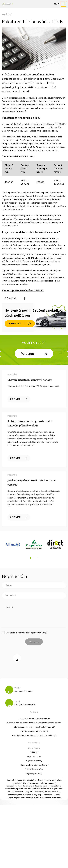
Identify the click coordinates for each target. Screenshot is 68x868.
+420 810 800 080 (24, 691)
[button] (31, 558)
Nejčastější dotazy (34, 761)
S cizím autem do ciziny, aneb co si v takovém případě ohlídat (34, 723)
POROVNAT (20, 324)
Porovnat (34, 354)
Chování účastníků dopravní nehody (30, 381)
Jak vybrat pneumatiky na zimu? (34, 731)
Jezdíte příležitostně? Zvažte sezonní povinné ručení (34, 735)
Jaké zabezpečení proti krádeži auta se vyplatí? (34, 727)
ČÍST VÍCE (21, 398)
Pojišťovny (34, 752)
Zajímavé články (34, 756)
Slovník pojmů (34, 748)
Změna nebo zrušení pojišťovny (34, 765)
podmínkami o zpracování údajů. (32, 633)
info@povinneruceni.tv (25, 704)
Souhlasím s (27, 633)
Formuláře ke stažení (34, 769)
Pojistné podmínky (34, 774)
